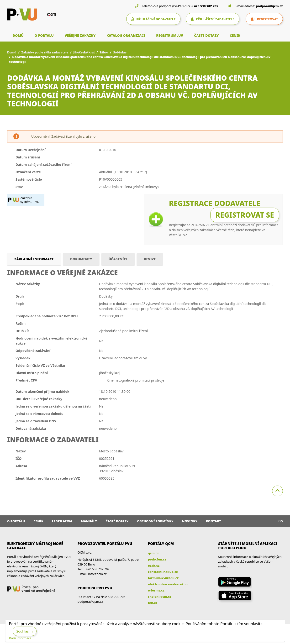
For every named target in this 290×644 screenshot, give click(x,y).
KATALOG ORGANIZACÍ (126, 35)
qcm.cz (153, 553)
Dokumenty (81, 259)
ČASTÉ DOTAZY (206, 35)
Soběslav (120, 52)
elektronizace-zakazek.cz (168, 584)
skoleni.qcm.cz (160, 597)
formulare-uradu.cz (163, 578)
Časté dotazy (117, 521)
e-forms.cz (156, 590)
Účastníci (118, 259)
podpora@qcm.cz (269, 6)
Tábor (104, 52)
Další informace (20, 638)
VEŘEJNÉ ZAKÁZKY (80, 35)
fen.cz (153, 603)
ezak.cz (154, 565)
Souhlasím (25, 631)
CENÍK (235, 35)
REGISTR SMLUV (170, 35)
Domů (12, 52)
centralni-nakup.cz (163, 572)
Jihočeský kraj (84, 52)
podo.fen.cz (157, 559)
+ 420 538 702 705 (205, 6)
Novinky (190, 521)
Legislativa (62, 521)
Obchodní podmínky (155, 521)
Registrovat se (245, 215)
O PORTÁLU (44, 35)
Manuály (89, 521)
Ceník (39, 521)
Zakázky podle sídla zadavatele (45, 52)
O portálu (16, 521)
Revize (150, 259)
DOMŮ (18, 35)
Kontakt (214, 521)
